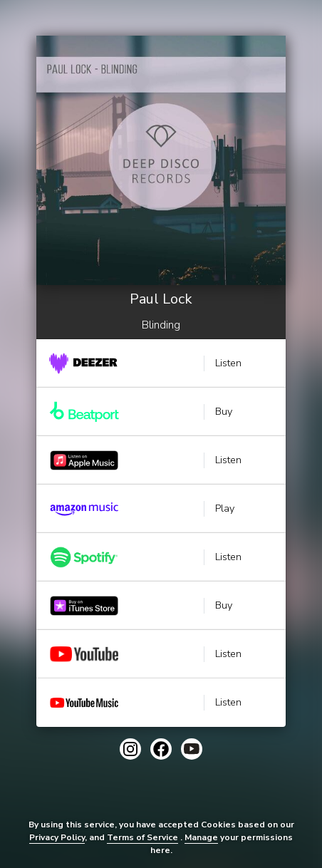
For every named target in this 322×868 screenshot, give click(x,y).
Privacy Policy (57, 837)
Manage (201, 837)
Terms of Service (142, 837)
